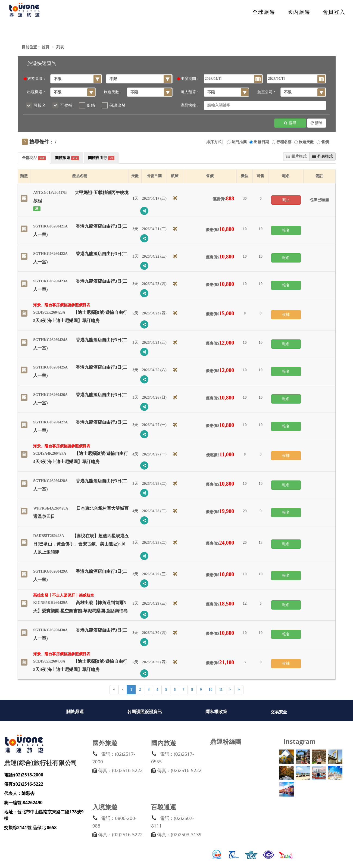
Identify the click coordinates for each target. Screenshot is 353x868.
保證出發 (117, 105)
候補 (286, 315)
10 (210, 690)
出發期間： (190, 79)
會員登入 (334, 12)
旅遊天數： (113, 92)
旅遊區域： (37, 79)
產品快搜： (190, 105)
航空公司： (267, 92)
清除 (317, 123)
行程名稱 (284, 142)
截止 (286, 200)
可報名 (40, 105)
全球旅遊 (264, 12)
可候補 (66, 105)
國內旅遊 (299, 12)
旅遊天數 (306, 142)
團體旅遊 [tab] (67, 158)
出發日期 (261, 142)
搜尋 (290, 123)
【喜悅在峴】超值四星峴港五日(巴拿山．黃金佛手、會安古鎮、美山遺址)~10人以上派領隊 (81, 544)
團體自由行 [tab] (101, 158)
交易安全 (279, 712)
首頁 (45, 47)
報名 (286, 230)
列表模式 (322, 156)
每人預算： (190, 92)
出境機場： (37, 92)
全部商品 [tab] (34, 158)
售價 (325, 142)
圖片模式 (296, 156)
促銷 (91, 105)
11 (221, 690)
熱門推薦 (239, 142)
